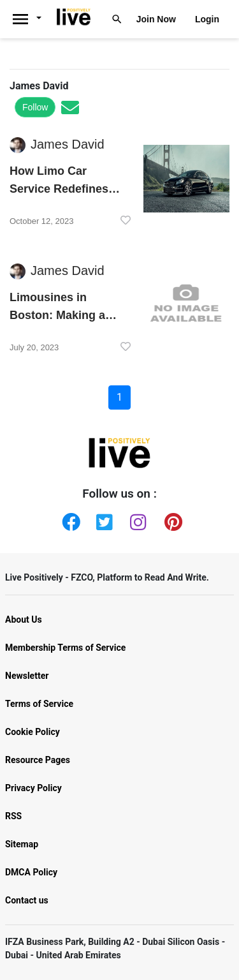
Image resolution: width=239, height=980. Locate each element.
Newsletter (27, 676)
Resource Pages (38, 760)
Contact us (27, 900)
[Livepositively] (31, 19)
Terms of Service (39, 704)
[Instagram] (136, 519)
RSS (13, 816)
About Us (24, 620)
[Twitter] (103, 519)
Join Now (156, 19)
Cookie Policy (33, 732)
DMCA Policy (31, 872)
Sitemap (22, 844)
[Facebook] (68, 519)
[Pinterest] (171, 519)
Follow (35, 107)
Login (207, 19)
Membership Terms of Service (65, 648)
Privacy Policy (33, 788)
